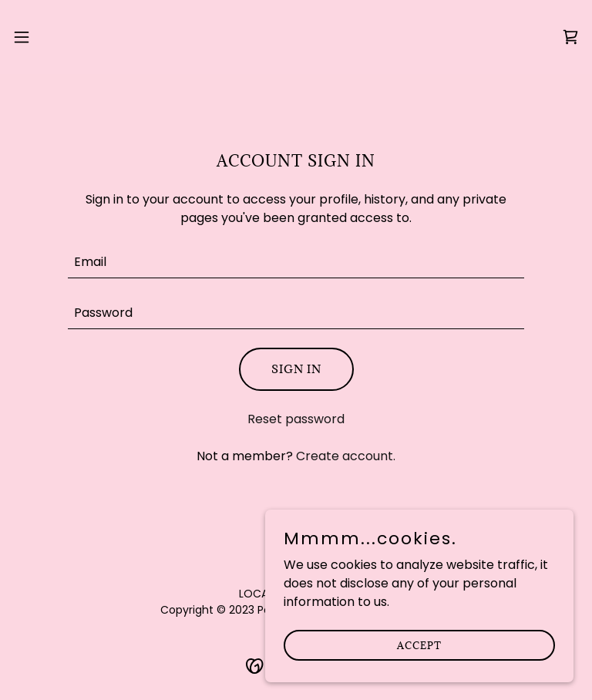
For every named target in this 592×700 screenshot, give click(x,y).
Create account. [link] (346, 456)
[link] (296, 37)
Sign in (296, 369)
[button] (50, 37)
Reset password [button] (296, 419)
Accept (419, 644)
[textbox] (296, 262)
